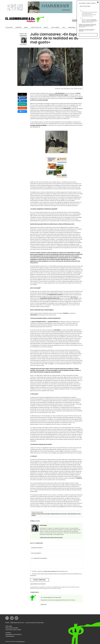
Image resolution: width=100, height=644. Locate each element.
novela (33, 515)
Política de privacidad (12, 628)
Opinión (18, 27)
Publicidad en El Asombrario (14, 634)
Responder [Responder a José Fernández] (44, 604)
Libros (26, 27)
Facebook (23, 98)
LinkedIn (23, 101)
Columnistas (23, 36)
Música (46, 27)
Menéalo (22, 108)
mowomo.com (21, 641)
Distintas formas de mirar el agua (41, 514)
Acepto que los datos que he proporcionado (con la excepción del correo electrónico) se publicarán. (56, 575)
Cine (64, 27)
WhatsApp (23, 104)
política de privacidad (50, 571)
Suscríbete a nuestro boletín (87, 608)
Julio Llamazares (72, 514)
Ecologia (8, 27)
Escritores (64, 514)
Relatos (92, 27)
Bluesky (22, 112)
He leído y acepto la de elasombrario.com (49, 571)
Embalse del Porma (56, 514)
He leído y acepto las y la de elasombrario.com (90, 626)
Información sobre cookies (13, 630)
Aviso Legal (9, 626)
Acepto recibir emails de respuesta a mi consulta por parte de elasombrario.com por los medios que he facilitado (90, 619)
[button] (25, 19)
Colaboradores (10, 636)
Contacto (8, 633)
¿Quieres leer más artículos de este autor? (51, 537)
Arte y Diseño (55, 27)
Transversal (72, 27)
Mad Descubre (83, 27)
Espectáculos (35, 27)
